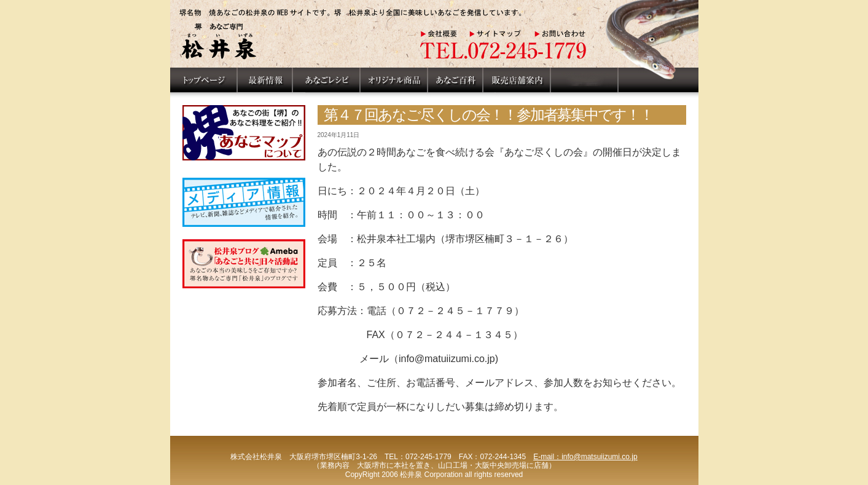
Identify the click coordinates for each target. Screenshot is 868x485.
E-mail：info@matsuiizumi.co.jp (585, 457)
